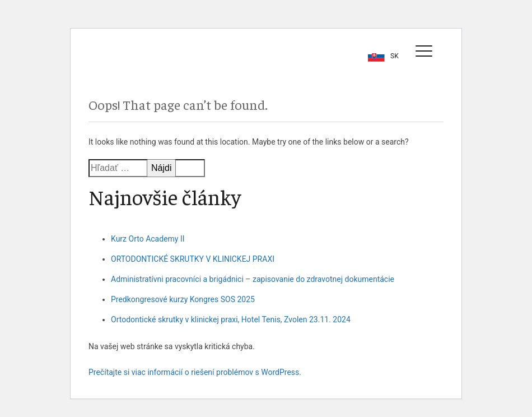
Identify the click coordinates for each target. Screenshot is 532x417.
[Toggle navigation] (424, 51)
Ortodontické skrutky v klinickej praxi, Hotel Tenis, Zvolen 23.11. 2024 (231, 319)
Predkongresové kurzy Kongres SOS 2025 (183, 299)
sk (395, 56)
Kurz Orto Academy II (148, 239)
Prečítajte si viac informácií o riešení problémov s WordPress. (195, 372)
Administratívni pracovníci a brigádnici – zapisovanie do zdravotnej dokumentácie (253, 279)
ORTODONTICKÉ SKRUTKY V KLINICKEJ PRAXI (193, 259)
